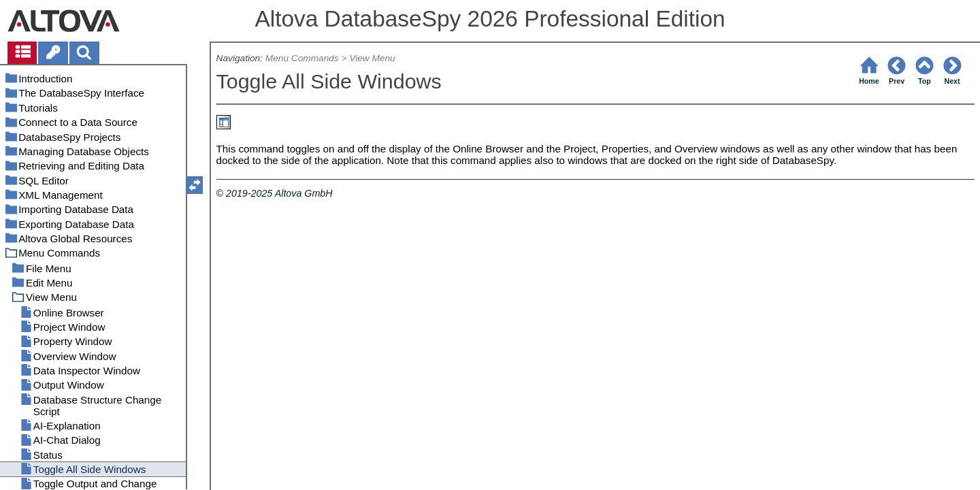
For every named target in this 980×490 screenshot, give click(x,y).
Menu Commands (302, 58)
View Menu (372, 58)
